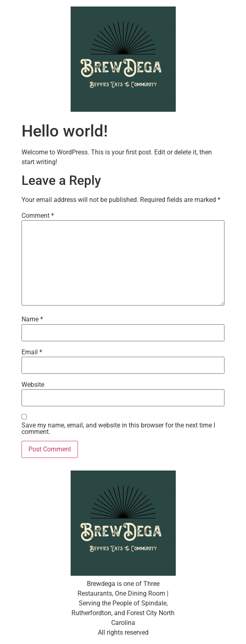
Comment (38, 216)
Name (32, 319)
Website (33, 385)
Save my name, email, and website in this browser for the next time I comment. (118, 429)
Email (32, 352)
